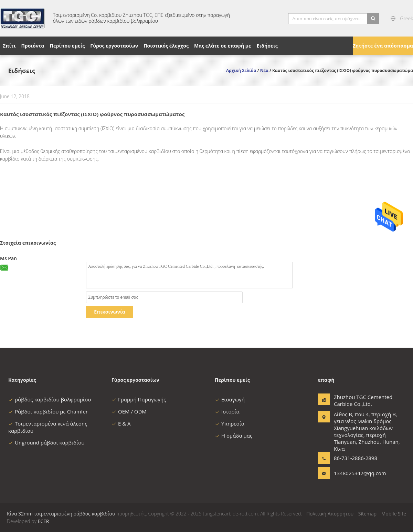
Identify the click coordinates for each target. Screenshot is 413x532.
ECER (43, 521)
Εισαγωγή (230, 399)
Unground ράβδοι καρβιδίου (46, 442)
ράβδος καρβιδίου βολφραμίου (50, 399)
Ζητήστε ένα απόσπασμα (383, 46)
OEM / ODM (129, 411)
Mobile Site (394, 514)
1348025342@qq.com (356, 473)
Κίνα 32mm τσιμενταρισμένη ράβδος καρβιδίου (61, 514)
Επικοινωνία (109, 312)
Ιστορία (227, 411)
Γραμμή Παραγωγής (139, 399)
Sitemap (367, 514)
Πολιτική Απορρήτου (330, 514)
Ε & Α (121, 423)
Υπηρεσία (230, 423)
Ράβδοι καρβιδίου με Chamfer (48, 411)
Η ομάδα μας (234, 436)
